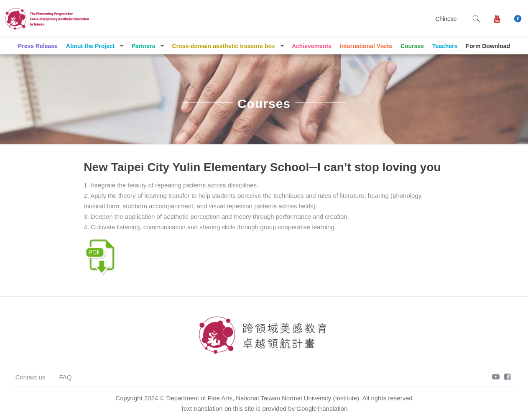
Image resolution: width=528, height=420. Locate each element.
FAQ (65, 377)
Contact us (31, 377)
